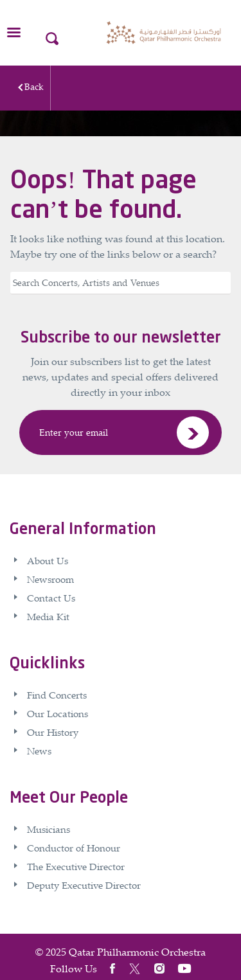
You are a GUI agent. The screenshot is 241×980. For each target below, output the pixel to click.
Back (34, 86)
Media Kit (48, 616)
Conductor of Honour (74, 848)
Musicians (49, 829)
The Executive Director (76, 866)
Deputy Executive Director (84, 885)
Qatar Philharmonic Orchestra (137, 952)
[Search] (121, 283)
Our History (53, 732)
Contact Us (51, 598)
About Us (48, 560)
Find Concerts (57, 695)
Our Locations (58, 713)
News (39, 751)
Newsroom (50, 579)
